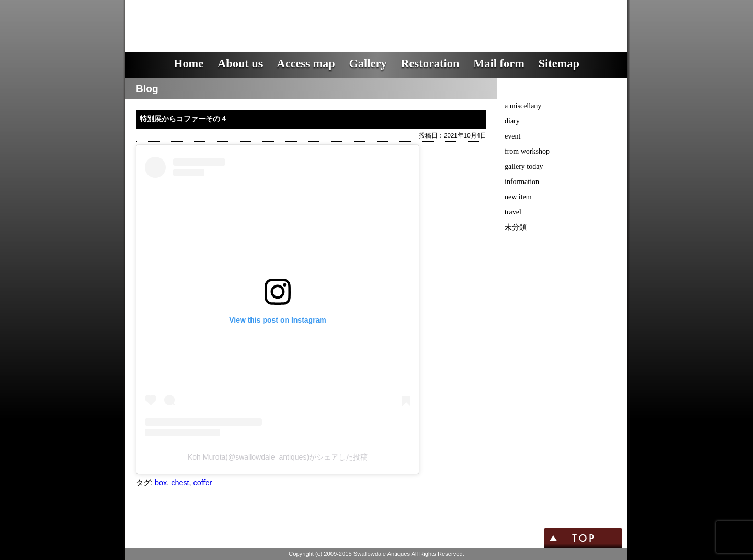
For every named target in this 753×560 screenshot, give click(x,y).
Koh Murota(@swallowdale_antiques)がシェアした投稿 (278, 457)
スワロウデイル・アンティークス (314, 18)
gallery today (524, 167)
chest (180, 483)
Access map (306, 64)
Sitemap (559, 64)
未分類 (516, 227)
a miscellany (523, 106)
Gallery (368, 64)
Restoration (430, 64)
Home (189, 64)
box (161, 483)
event (512, 136)
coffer (203, 483)
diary (512, 121)
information (522, 182)
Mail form (499, 64)
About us (240, 64)
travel (513, 212)
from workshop (527, 151)
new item (518, 197)
